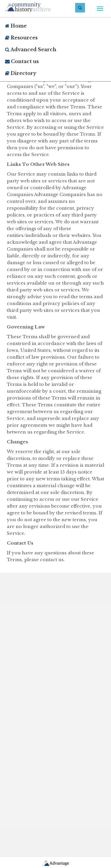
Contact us (22, 61)
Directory (21, 73)
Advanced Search (31, 49)
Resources (21, 38)
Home (16, 26)
